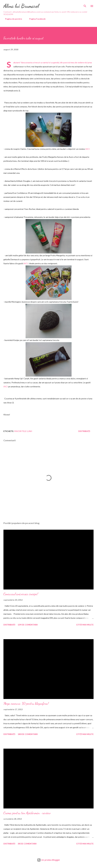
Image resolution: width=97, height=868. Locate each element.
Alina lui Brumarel (21, 6)
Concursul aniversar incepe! (21, 594)
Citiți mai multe (85, 625)
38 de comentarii (27, 844)
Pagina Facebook (36, 19)
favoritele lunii (23, 431)
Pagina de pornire (12, 19)
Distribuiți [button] (84, 431)
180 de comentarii (28, 734)
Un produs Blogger (49, 860)
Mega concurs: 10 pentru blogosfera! (26, 703)
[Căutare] (85, 5)
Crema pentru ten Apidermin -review (27, 813)
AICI (88, 149)
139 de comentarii (28, 625)
